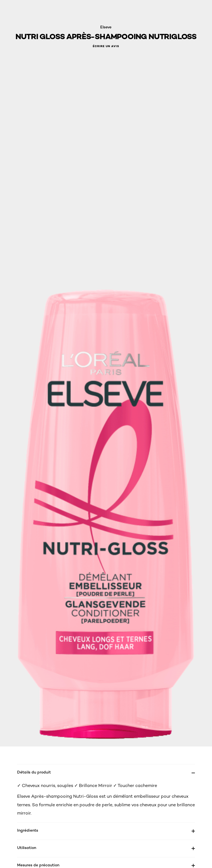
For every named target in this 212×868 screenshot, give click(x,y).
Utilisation (27, 847)
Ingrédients (28, 830)
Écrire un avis (106, 46)
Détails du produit (34, 772)
